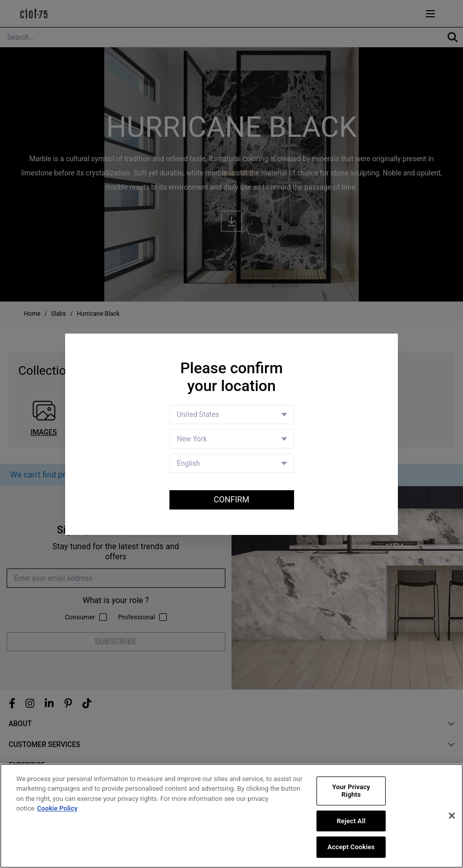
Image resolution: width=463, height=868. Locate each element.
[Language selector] (232, 463)
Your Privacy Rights (351, 791)
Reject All (351, 821)
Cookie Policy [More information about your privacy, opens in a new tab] (57, 808)
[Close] (452, 816)
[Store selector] (232, 439)
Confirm (231, 500)
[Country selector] (232, 414)
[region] (231, 816)
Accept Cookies (351, 847)
